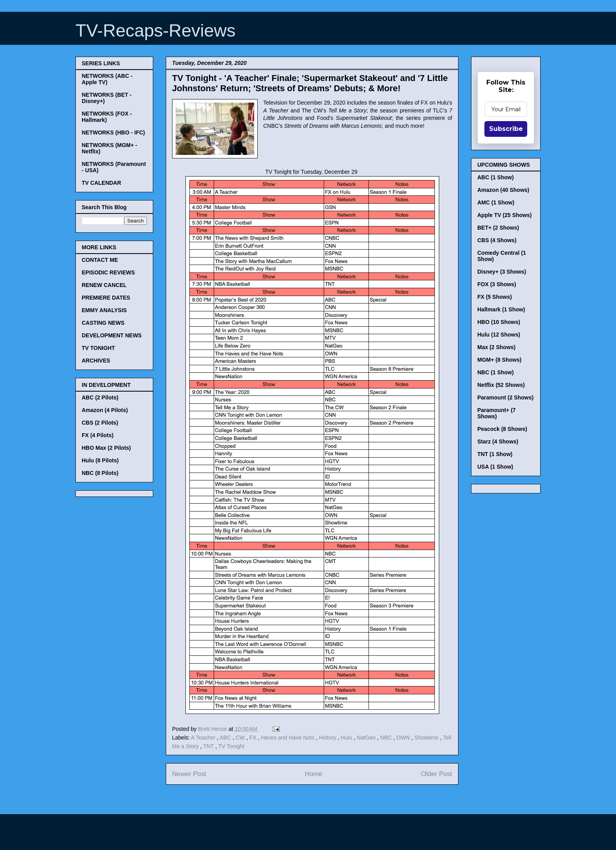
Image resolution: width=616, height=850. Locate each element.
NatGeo (367, 738)
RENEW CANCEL (104, 285)
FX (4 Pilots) (98, 435)
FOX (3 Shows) (497, 284)
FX (254, 738)
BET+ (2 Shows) (498, 228)
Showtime (427, 738)
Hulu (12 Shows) (499, 335)
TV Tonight (232, 746)
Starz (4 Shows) (498, 442)
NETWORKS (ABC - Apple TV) (107, 79)
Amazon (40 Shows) (503, 190)
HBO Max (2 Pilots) (106, 448)
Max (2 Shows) (496, 347)
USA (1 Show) (495, 467)
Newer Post (189, 774)
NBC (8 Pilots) (100, 473)
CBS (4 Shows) (497, 240)
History (328, 738)
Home (314, 774)
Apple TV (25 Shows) (504, 215)
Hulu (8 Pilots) (100, 460)
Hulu (347, 738)
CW (241, 738)
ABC (226, 738)
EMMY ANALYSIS (104, 310)
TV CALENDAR (101, 183)
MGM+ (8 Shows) (499, 360)
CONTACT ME (100, 260)
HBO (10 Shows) (499, 322)
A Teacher (204, 738)
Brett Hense (213, 729)
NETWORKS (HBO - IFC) (113, 132)
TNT (209, 746)
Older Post (437, 774)
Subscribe (506, 129)
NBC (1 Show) (496, 372)
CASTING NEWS (103, 323)
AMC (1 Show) (496, 202)
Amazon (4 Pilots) (105, 410)
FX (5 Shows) (495, 297)
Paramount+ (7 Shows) (497, 413)
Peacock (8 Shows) (502, 429)
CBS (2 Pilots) (100, 423)
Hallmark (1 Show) (501, 309)
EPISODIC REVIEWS (108, 272)
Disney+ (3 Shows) (502, 272)
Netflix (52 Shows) (501, 385)
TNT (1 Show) (495, 454)
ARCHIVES (96, 361)
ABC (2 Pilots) (100, 397)
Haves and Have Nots (288, 738)
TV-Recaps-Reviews (156, 30)
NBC (387, 738)
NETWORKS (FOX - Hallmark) (107, 117)
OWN (404, 738)
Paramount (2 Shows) (505, 397)
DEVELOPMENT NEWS (112, 335)
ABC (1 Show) (496, 177)
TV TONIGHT (98, 348)
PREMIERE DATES (106, 298)
